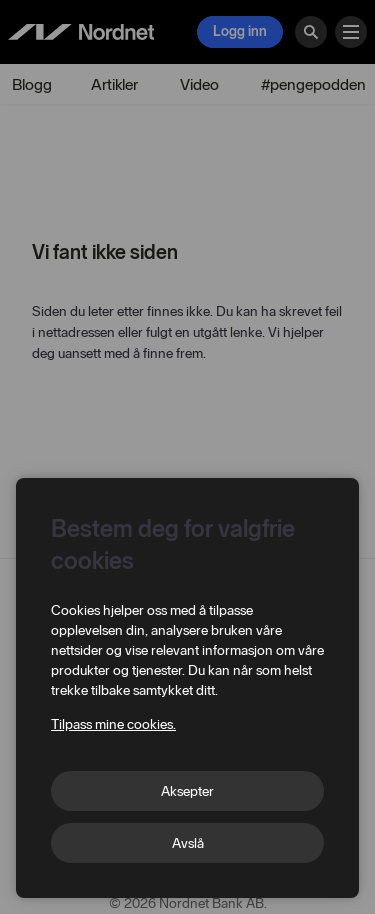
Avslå (188, 843)
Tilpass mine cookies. (113, 724)
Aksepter (187, 791)
